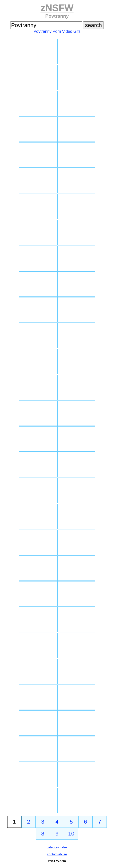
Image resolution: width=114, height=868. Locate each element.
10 (71, 834)
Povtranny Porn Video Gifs (57, 31)
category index (57, 847)
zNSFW (57, 8)
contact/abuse (57, 854)
